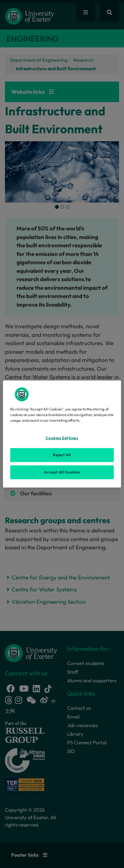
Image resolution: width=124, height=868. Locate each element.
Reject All (62, 455)
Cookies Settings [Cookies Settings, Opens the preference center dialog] (62, 438)
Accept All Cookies (62, 472)
